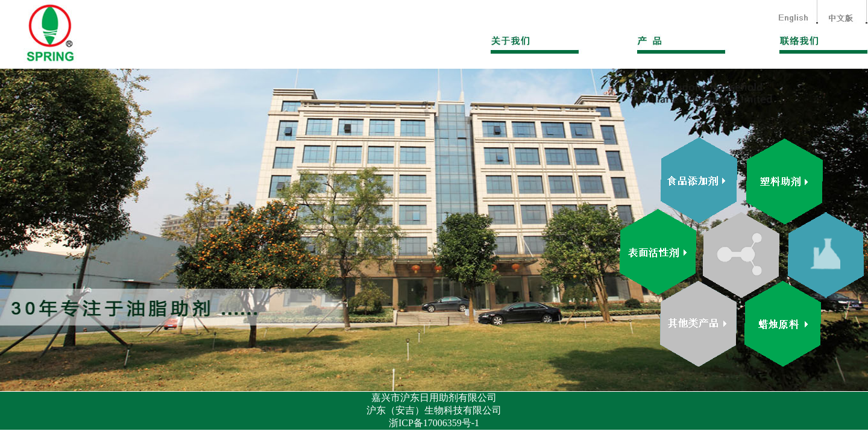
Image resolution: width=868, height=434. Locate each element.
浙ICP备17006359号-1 (434, 423)
